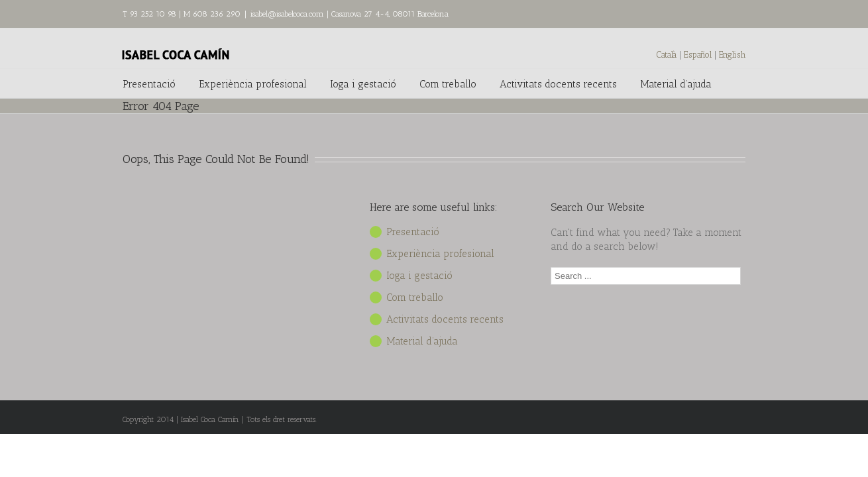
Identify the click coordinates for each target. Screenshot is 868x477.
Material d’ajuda (676, 84)
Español (699, 55)
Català (667, 55)
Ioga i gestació (363, 84)
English (732, 55)
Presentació (149, 84)
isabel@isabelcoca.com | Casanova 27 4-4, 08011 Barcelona (350, 14)
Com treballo (448, 84)
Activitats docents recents (558, 84)
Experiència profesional (253, 84)
